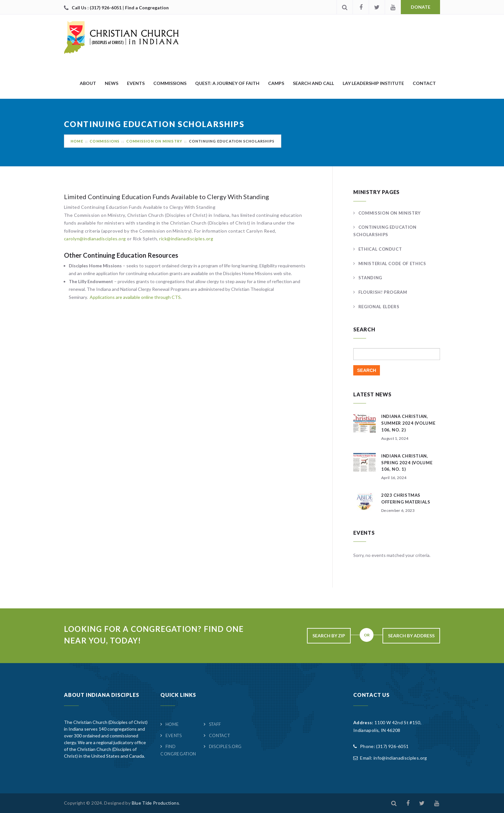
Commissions (170, 83)
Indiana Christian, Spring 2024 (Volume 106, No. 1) (407, 463)
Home (77, 141)
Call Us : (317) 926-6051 (97, 8)
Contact (424, 83)
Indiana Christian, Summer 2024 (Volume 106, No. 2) (408, 423)
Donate (421, 7)
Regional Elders (379, 307)
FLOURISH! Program (383, 292)
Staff (215, 724)
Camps (276, 83)
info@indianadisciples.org (400, 758)
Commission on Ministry (154, 141)
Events (136, 83)
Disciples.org (225, 746)
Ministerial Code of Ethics (392, 263)
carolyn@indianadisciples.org (95, 239)
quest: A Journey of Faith (227, 83)
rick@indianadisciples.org (186, 239)
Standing (370, 278)
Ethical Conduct (380, 249)
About (88, 83)
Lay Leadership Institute (373, 83)
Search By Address (411, 636)
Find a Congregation (147, 8)
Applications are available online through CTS (135, 297)
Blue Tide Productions (155, 803)
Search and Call (313, 83)
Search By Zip (329, 636)
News (112, 83)
